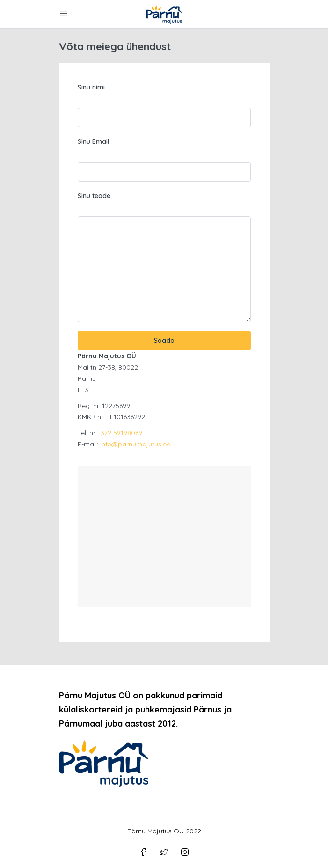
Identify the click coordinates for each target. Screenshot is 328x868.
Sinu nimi (91, 87)
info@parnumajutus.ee (135, 444)
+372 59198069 (120, 433)
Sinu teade (94, 196)
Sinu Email (93, 141)
